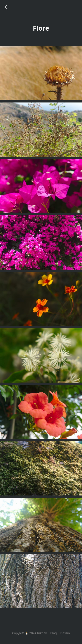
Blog (54, 633)
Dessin (65, 633)
